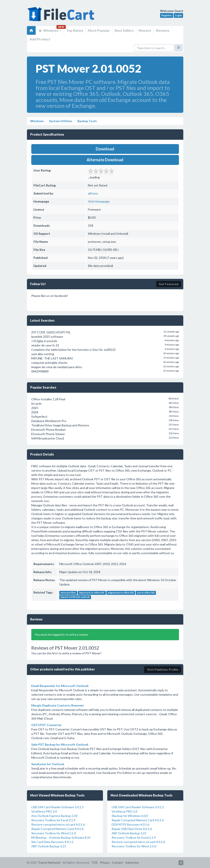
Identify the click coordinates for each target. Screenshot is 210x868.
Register (167, 15)
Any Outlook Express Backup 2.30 (54, 816)
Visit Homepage (99, 201)
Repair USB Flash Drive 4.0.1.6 (132, 829)
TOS (95, 862)
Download (105, 149)
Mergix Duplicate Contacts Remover (58, 705)
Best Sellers (124, 30)
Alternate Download (105, 160)
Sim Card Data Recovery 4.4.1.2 (52, 842)
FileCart (62, 16)
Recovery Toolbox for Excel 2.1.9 (53, 820)
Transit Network (49, 862)
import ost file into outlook (75, 597)
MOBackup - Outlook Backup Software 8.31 (61, 837)
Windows (50, 30)
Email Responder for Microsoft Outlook (60, 686)
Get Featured (169, 284)
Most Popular (99, 30)
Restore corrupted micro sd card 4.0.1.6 (58, 824)
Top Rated (75, 30)
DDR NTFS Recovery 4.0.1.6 (130, 824)
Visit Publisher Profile (163, 669)
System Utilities (60, 121)
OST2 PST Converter (46, 725)
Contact (117, 862)
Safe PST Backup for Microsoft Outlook (60, 744)
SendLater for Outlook (48, 764)
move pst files (68, 593)
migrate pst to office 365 (121, 593)
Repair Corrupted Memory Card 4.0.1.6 (57, 829)
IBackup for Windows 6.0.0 (130, 816)
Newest (145, 30)
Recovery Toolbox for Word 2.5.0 (54, 833)
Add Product (40, 39)
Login (178, 15)
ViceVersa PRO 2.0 (44, 811)
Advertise (132, 862)
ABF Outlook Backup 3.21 (49, 846)
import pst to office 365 (92, 593)
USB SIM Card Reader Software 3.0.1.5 (57, 807)
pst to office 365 (146, 593)
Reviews (163, 30)
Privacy (105, 862)
